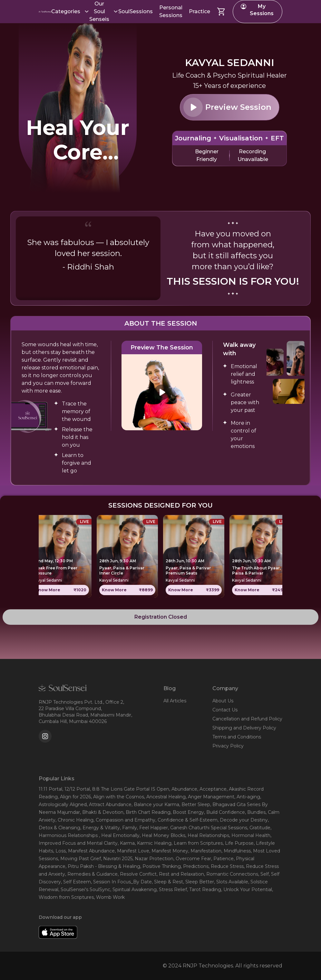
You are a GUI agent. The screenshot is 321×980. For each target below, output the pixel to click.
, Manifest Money (169, 851)
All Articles (175, 701)
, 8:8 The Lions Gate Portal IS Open (130, 789)
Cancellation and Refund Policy (247, 719)
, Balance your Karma (155, 804)
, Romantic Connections (231, 874)
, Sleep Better (199, 882)
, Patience (222, 859)
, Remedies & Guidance (91, 874)
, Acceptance (212, 789)
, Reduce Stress (226, 866)
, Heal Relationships (207, 835)
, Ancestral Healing (165, 797)
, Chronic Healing (74, 820)
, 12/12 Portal (76, 789)
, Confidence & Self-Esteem (186, 820)
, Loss (59, 851)
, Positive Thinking (160, 866)
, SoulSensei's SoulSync (84, 890)
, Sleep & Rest (167, 882)
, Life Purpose (238, 843)
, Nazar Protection (153, 859)
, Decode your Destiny (243, 820)
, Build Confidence (224, 812)
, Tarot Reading (204, 890)
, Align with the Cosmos (117, 797)
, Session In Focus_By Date (121, 882)
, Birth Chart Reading (147, 812)
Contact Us (225, 710)
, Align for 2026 (74, 797)
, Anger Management (210, 797)
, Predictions (195, 866)
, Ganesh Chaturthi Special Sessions (208, 828)
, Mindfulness (236, 851)
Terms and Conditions (237, 737)
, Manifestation (205, 851)
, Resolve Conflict (137, 874)
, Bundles (255, 812)
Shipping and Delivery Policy (244, 728)
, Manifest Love (132, 851)
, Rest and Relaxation (180, 874)
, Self (263, 874)
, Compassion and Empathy (124, 820)
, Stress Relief (172, 890)
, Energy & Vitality (100, 828)
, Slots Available (231, 882)
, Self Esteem (76, 882)
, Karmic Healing (153, 843)
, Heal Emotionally (119, 835)
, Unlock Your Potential (247, 890)
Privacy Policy (228, 746)
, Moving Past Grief (79, 859)
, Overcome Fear (192, 859)
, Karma (126, 843)
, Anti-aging (247, 797)
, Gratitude (259, 828)
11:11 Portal (50, 789)
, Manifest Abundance (90, 851)
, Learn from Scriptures (197, 843)
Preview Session (227, 107)
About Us (223, 701)
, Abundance (183, 789)
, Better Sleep (195, 804)
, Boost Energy (187, 812)
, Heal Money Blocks (162, 835)
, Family (128, 828)
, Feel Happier (152, 828)
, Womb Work (109, 897)
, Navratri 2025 (117, 859)
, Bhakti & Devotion (102, 812)
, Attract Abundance (109, 804)
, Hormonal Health (250, 835)
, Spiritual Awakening (133, 890)
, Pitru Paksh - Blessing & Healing (103, 866)
